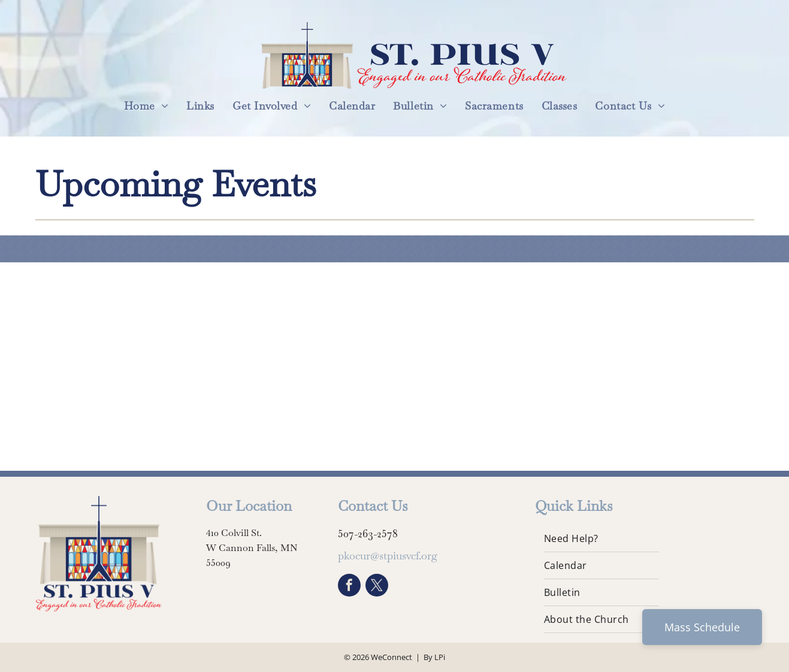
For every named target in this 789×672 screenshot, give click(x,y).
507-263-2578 (368, 533)
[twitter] (377, 587)
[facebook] (349, 587)
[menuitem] (146, 106)
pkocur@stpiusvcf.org (388, 556)
